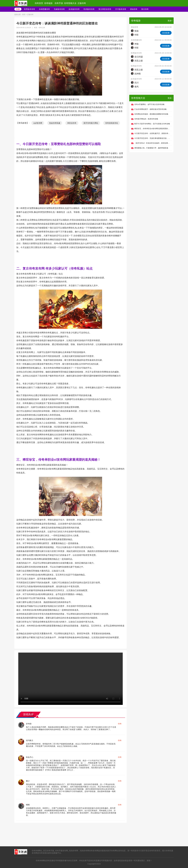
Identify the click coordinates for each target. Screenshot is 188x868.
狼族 (135, 31)
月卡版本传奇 (121, 9)
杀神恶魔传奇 (44, 9)
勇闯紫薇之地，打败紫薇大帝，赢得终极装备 (151, 148)
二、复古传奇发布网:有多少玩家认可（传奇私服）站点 (54, 268)
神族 (135, 44)
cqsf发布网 (38, 123)
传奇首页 (39, 3)
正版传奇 (82, 3)
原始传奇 (134, 9)
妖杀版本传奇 (74, 9)
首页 (24, 15)
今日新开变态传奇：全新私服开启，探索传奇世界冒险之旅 (153, 133)
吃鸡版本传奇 (89, 9)
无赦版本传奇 (59, 9)
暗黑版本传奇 (30, 9)
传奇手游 (59, 3)
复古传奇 (145, 9)
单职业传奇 (72, 123)
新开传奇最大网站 (91, 123)
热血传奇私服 (55, 123)
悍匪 (135, 35)
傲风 (135, 87)
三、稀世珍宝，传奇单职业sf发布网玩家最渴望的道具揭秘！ (58, 460)
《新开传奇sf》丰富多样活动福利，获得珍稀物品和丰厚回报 (153, 143)
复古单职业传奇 (105, 9)
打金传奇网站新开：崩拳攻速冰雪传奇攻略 (150, 109)
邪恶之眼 (137, 61)
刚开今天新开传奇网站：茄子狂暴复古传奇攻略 (152, 124)
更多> (170, 21)
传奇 (120, 724)
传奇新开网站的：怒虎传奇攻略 (146, 119)
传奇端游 (48, 3)
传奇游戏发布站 (112, 123)
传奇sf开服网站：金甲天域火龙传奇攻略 (149, 104)
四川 (135, 83)
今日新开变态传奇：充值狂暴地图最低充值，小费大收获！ (153, 138)
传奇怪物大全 (70, 3)
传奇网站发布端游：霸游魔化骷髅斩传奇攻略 (151, 114)
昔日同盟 (137, 57)
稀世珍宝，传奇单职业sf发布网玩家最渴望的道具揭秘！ (153, 129)
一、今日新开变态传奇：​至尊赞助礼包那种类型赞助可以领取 (59, 144)
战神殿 (136, 74)
